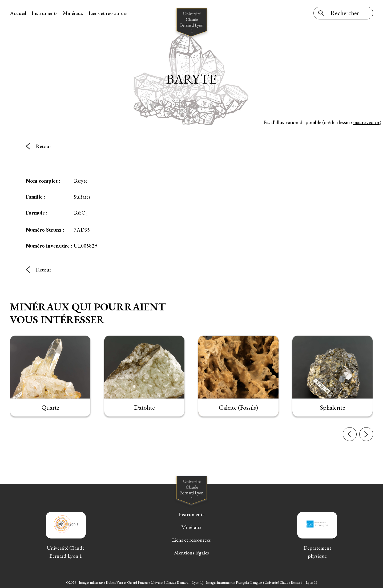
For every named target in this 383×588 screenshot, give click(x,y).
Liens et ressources (108, 13)
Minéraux (73, 13)
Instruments (45, 13)
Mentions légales (191, 553)
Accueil (18, 13)
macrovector (366, 122)
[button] (350, 439)
